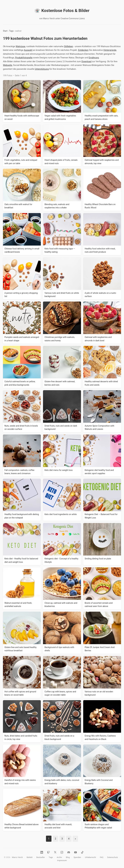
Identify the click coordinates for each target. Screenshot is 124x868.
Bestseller (41, 857)
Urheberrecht (90, 857)
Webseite (8, 65)
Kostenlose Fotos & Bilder (62, 11)
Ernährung (94, 58)
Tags (11, 31)
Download (87, 61)
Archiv (59, 857)
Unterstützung (42, 69)
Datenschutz (112, 857)
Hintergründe (110, 50)
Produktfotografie (24, 58)
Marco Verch (17, 857)
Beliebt (30, 857)
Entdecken (83, 50)
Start (5, 31)
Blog (68, 857)
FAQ (102, 857)
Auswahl (28, 50)
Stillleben (69, 46)
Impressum (62, 860)
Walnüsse (21, 46)
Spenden (77, 857)
